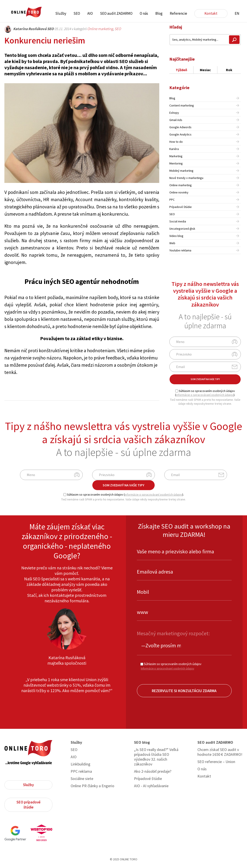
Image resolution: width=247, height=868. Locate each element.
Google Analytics (180, 134)
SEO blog (142, 742)
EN (237, 13)
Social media (178, 221)
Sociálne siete (82, 779)
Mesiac (205, 70)
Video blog (176, 236)
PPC (172, 200)
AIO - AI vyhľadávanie (151, 786)
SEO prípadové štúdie (29, 805)
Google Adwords (180, 127)
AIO (90, 13)
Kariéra (174, 149)
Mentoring (176, 163)
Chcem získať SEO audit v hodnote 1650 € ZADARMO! (220, 752)
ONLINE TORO (26, 12)
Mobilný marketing (181, 171)
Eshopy (174, 113)
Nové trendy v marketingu (186, 178)
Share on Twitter (143, 391)
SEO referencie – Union (216, 762)
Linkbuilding (81, 764)
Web (172, 243)
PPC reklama (81, 771)
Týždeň (181, 70)
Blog (159, 13)
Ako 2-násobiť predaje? (153, 771)
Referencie (178, 13)
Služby (61, 13)
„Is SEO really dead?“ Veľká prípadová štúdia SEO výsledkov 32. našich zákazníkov (156, 757)
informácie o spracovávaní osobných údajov (205, 395)
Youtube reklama (180, 250)
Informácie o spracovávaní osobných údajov (167, 669)
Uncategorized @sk (182, 229)
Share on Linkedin (154, 391)
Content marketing (182, 105)
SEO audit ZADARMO (116, 13)
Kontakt (211, 13)
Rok (229, 70)
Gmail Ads (176, 120)
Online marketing (100, 29)
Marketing (176, 156)
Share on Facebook (132, 391)
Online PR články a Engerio (92, 786)
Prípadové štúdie (181, 207)
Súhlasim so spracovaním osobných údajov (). (205, 393)
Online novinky (179, 192)
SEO (77, 13)
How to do (176, 142)
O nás (144, 13)
